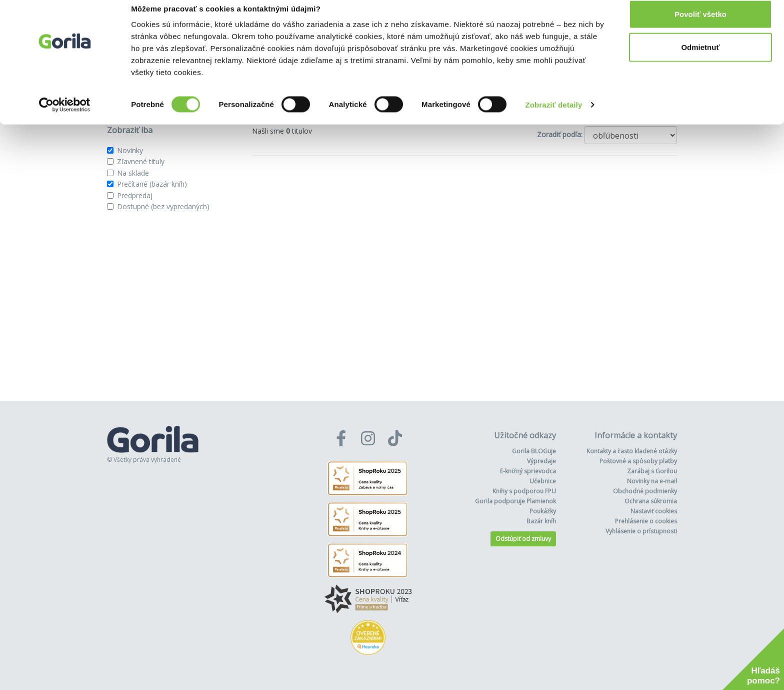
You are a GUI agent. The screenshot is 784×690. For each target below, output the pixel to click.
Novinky (130, 150)
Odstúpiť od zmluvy (523, 539)
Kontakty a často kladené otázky (632, 451)
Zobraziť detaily (554, 117)
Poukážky (543, 511)
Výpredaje (541, 461)
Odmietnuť (700, 59)
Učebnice (543, 481)
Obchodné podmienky (645, 491)
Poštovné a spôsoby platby (638, 461)
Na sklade (133, 173)
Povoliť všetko (700, 26)
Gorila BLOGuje (534, 451)
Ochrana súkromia (651, 501)
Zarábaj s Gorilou (652, 471)
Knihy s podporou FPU (524, 491)
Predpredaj (135, 195)
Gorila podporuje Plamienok (515, 501)
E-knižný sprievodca (528, 471)
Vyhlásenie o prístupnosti (641, 531)
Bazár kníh (541, 521)
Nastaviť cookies (654, 511)
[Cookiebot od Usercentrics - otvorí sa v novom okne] (65, 117)
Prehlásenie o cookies (646, 521)
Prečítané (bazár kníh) (152, 184)
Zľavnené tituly (141, 161)
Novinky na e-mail (652, 481)
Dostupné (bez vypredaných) (163, 206)
